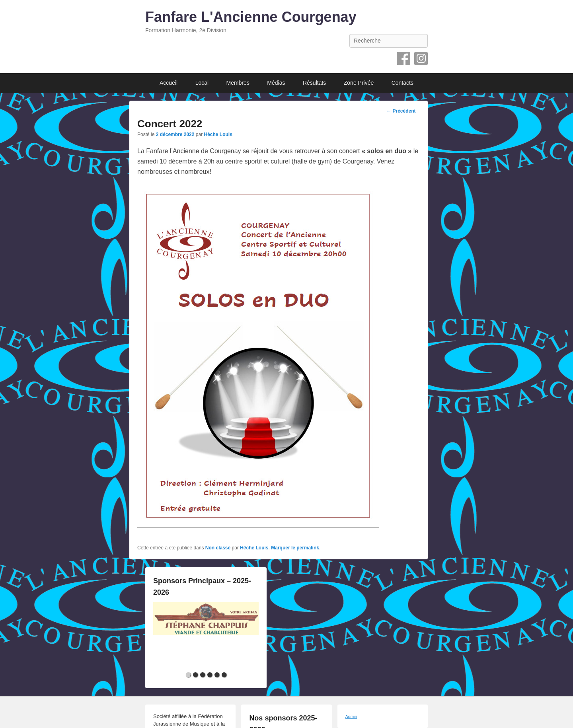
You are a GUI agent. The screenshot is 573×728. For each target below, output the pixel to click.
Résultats (314, 83)
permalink (308, 548)
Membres (238, 83)
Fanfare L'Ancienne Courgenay (251, 17)
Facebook (403, 58)
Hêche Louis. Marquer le (268, 548)
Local (202, 83)
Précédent (401, 111)
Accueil (169, 83)
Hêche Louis (218, 134)
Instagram (421, 58)
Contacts (402, 83)
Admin (351, 717)
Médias (276, 83)
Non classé (218, 548)
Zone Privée (359, 83)
